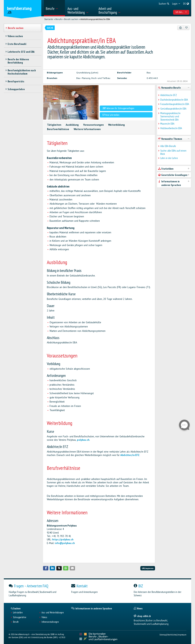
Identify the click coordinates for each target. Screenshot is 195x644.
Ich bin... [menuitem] (181, 12)
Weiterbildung (116, 125)
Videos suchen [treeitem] (15, 36)
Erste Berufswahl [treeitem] (17, 44)
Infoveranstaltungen (50, 622)
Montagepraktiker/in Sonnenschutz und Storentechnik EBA (170, 116)
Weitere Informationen (87, 129)
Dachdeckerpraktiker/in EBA (174, 100)
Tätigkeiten (54, 125)
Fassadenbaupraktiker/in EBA (175, 104)
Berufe (59, 19)
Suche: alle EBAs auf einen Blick (173, 152)
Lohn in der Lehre (169, 158)
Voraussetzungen (93, 125)
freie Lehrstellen (111, 115)
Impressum (182, 635)
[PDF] (180, 28)
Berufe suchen (71, 19)
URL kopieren (148, 568)
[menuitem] (54, 8)
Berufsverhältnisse (58, 129)
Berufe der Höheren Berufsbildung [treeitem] (18, 61)
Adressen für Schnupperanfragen (118, 108)
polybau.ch (83, 440)
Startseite (49, 19)
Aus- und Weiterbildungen (53, 613)
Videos (44, 617)
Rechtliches (172, 635)
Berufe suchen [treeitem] (16, 28)
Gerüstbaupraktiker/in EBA (173, 109)
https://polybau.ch (63, 540)
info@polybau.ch (65, 543)
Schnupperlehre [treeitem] (16, 89)
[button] (46, 568)
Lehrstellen (18, 613)
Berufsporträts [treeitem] (16, 81)
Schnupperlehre (20, 617)
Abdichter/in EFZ (130, 455)
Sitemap (163, 635)
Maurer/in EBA (167, 124)
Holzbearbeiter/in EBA (171, 128)
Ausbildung (72, 125)
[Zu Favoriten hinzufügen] (186, 28)
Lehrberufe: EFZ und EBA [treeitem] (21, 52)
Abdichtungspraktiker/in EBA (95, 19)
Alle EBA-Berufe (168, 146)
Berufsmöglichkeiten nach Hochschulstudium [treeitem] (22, 72)
